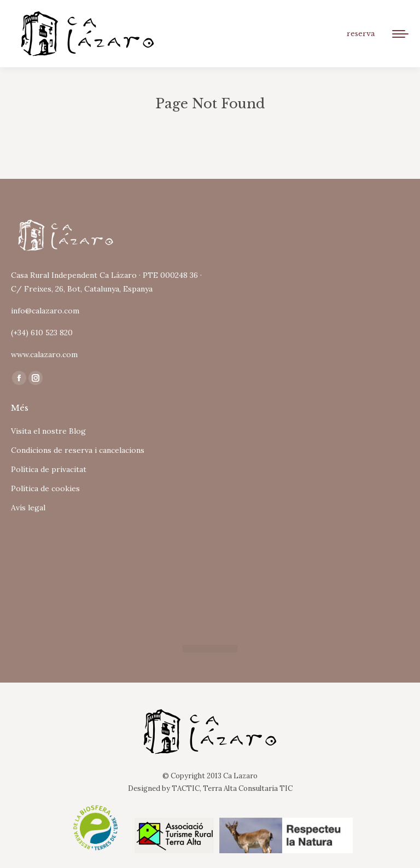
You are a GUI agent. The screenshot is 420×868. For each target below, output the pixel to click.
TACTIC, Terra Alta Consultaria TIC (232, 788)
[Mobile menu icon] (400, 34)
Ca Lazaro (240, 776)
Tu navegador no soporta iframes (126, 575)
